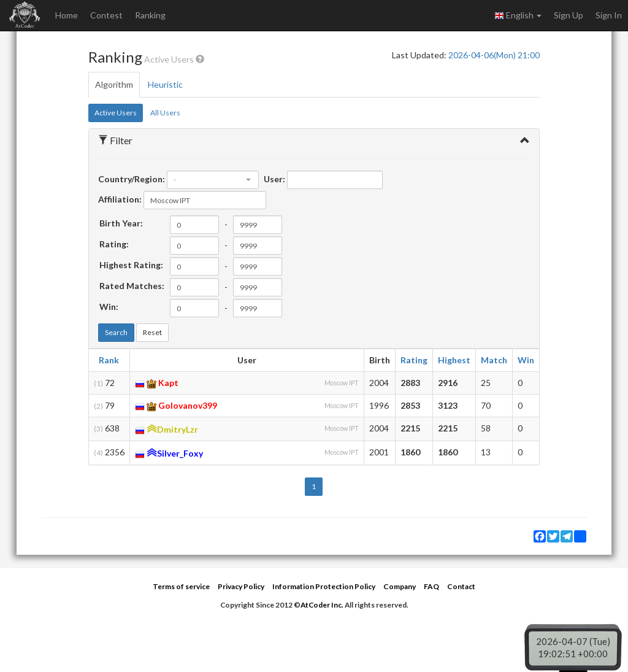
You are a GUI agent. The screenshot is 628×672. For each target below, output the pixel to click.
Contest (106, 15)
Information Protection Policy (324, 586)
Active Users (116, 113)
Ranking (150, 15)
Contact (461, 586)
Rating (414, 360)
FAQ (431, 586)
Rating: (114, 244)
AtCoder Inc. (322, 605)
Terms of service (181, 586)
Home (67, 15)
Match (494, 360)
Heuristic (165, 84)
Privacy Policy (241, 586)
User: (274, 179)
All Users (165, 113)
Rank (109, 360)
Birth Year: (121, 223)
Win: (109, 307)
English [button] (518, 15)
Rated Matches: (132, 286)
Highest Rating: (131, 265)
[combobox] (213, 180)
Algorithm (114, 84)
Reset (152, 332)
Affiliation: (120, 199)
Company (400, 586)
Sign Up (569, 15)
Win (526, 360)
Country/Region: (132, 179)
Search (116, 332)
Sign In (609, 15)
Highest (454, 360)
